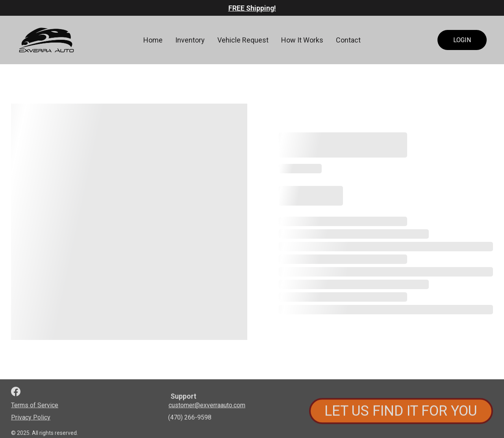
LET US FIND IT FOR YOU (401, 412)
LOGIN (462, 40)
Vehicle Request (243, 40)
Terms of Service (35, 406)
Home (153, 40)
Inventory (190, 40)
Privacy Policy (31, 418)
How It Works (302, 40)
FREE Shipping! (252, 8)
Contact (348, 40)
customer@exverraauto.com (207, 406)
